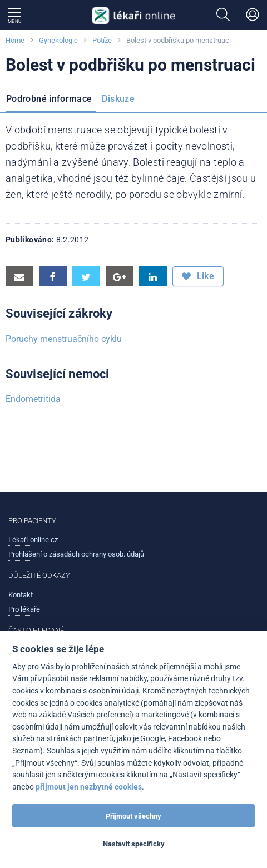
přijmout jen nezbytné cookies (89, 787)
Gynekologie (58, 40)
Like (198, 276)
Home (15, 40)
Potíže (102, 40)
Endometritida (33, 399)
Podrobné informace (49, 99)
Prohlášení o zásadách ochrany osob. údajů (76, 554)
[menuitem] (51, 100)
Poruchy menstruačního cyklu (64, 339)
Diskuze (118, 99)
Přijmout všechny (133, 816)
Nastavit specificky (134, 844)
